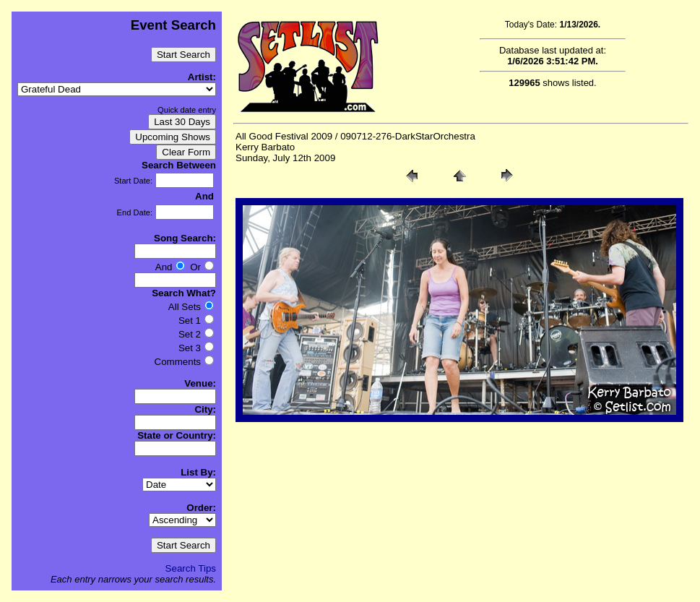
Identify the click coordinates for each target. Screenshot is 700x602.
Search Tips (191, 568)
